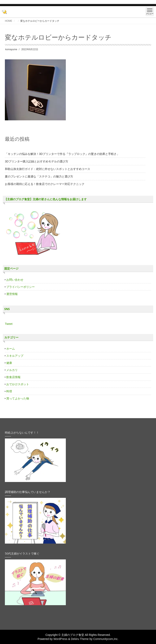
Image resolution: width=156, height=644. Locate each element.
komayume (11, 49)
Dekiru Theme (80, 639)
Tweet (9, 324)
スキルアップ (15, 356)
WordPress (60, 639)
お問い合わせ (15, 280)
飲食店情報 (13, 377)
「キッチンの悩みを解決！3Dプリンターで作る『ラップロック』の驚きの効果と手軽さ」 (62, 154)
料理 (9, 391)
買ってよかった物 (18, 398)
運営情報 (12, 294)
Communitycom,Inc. (106, 639)
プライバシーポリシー (21, 287)
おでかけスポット (18, 384)
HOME (9, 21)
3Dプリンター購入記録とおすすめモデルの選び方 (37, 161)
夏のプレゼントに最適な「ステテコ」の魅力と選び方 (39, 176)
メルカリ (12, 370)
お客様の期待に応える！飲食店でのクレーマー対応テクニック (45, 184)
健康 (9, 363)
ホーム (11, 349)
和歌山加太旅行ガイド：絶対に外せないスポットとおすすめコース (48, 169)
